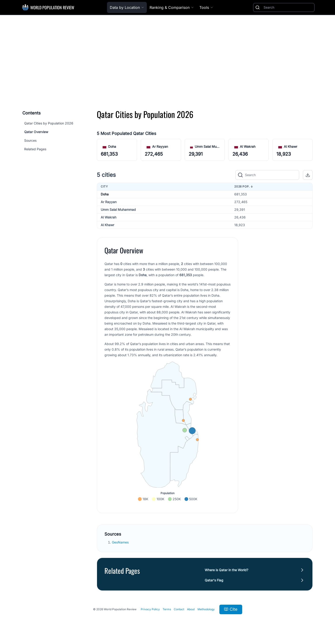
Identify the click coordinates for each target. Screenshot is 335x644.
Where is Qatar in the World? (226, 570)
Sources (30, 140)
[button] (308, 175)
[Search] (288, 7)
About (191, 609)
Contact (179, 609)
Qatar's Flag (214, 580)
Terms (167, 609)
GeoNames (121, 542)
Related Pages (35, 149)
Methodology (206, 609)
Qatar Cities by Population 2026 (49, 123)
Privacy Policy (150, 609)
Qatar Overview (36, 132)
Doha (112, 146)
